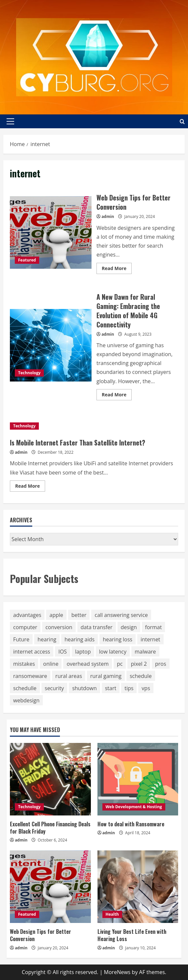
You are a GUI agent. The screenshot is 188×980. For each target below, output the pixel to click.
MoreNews (117, 972)
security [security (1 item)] (54, 688)
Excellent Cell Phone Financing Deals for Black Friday (50, 828)
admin (108, 216)
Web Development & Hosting (134, 807)
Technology (29, 373)
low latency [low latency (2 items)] (113, 652)
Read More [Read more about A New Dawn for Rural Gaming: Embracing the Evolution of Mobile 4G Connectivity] (117, 396)
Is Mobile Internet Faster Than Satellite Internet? (78, 443)
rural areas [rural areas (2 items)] (69, 676)
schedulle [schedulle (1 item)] (25, 688)
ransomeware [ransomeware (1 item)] (30, 676)
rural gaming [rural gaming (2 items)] (106, 676)
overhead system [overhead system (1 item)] (88, 664)
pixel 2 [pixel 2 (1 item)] (139, 664)
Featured (27, 260)
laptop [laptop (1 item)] (83, 652)
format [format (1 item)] (154, 627)
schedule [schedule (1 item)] (141, 676)
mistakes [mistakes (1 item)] (24, 664)
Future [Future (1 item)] (21, 639)
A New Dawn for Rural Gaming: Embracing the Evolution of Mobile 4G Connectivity (51, 345)
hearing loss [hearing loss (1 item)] (118, 639)
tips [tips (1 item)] (129, 688)
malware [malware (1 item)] (145, 652)
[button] (10, 121)
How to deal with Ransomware (131, 824)
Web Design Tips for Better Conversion (51, 232)
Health (112, 914)
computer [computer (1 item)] (25, 627)
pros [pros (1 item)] (161, 664)
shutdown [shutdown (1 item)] (84, 688)
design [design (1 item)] (129, 627)
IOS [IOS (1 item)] (63, 652)
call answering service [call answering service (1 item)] (121, 615)
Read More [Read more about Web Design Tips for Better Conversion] (117, 269)
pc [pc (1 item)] (120, 664)
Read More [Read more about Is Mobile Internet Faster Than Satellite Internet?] (30, 487)
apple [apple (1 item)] (56, 615)
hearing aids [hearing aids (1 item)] (80, 639)
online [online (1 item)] (51, 664)
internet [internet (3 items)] (150, 639)
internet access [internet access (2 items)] (32, 652)
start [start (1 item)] (111, 688)
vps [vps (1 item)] (146, 688)
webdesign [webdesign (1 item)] (26, 700)
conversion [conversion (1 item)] (59, 627)
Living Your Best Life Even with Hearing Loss (132, 935)
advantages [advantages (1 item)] (27, 615)
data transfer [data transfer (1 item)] (97, 627)
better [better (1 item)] (79, 615)
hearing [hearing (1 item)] (47, 639)
